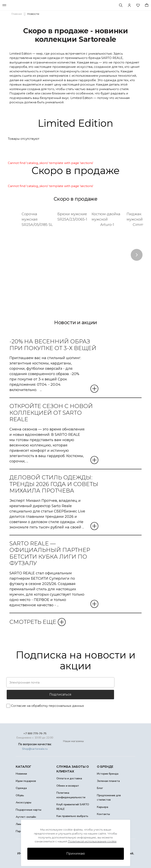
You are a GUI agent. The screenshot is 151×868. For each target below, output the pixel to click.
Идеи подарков (26, 781)
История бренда (108, 774)
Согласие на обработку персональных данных (47, 706)
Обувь (20, 795)
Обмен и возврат (68, 786)
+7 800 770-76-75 (35, 733)
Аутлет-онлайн (26, 817)
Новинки (21, 774)
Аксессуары (23, 802)
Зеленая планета (108, 781)
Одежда (21, 788)
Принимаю (76, 854)
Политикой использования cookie (92, 841)
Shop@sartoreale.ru (35, 749)
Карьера (103, 807)
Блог (100, 788)
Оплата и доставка (69, 778)
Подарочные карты (29, 810)
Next (137, 255)
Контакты (103, 814)
